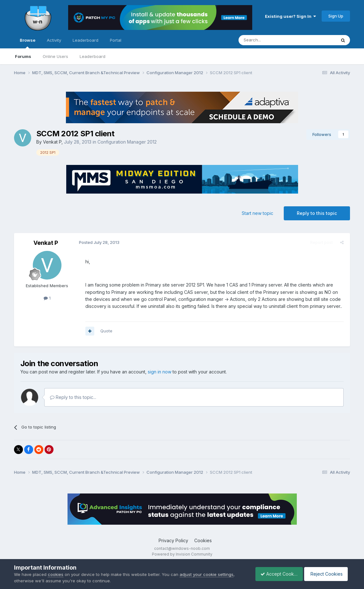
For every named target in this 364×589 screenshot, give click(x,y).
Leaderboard (93, 56)
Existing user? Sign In (290, 16)
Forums (23, 56)
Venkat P (52, 142)
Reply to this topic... (73, 397)
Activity (54, 40)
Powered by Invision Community (182, 554)
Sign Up (336, 16)
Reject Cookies (327, 574)
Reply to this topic (317, 213)
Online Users (55, 56)
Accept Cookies (275, 574)
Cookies (203, 540)
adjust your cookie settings (207, 574)
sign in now (160, 372)
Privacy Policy (173, 540)
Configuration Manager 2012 (127, 142)
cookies (56, 574)
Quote (105, 331)
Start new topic (257, 213)
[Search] (271, 40)
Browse (28, 43)
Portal (116, 40)
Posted (98, 242)
